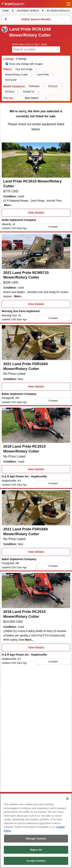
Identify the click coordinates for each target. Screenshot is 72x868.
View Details (36, 214)
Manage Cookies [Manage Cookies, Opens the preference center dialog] (36, 839)
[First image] (36, 160)
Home (6, 10)
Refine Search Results (36, 20)
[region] (36, 831)
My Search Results (58, 11)
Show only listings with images (26, 64)
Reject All (36, 850)
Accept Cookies (36, 861)
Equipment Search (28, 11)
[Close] (67, 799)
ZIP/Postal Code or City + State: (30, 44)
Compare (53, 227)
